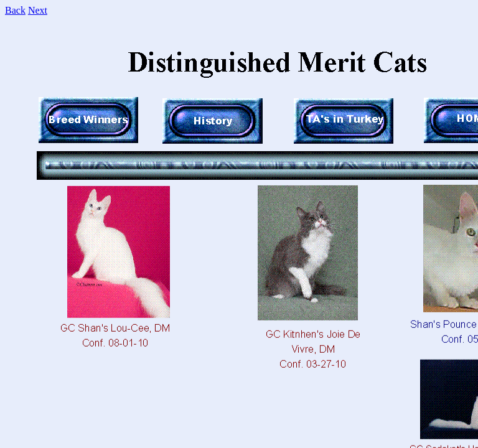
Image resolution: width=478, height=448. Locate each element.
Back (15, 10)
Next (38, 10)
